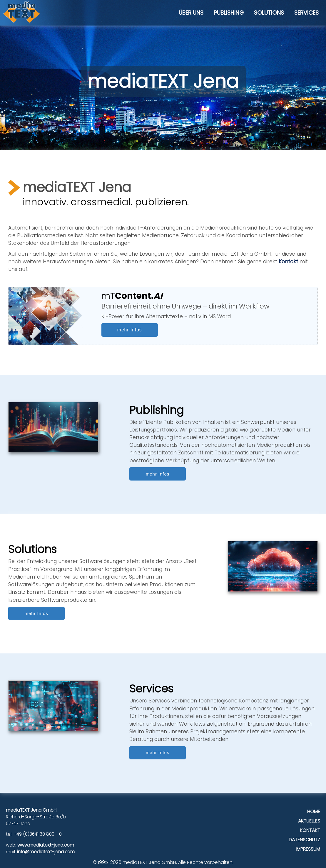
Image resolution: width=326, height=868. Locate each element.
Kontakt (288, 262)
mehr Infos (130, 330)
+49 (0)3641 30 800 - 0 (38, 834)
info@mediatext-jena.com (46, 852)
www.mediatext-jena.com (46, 845)
